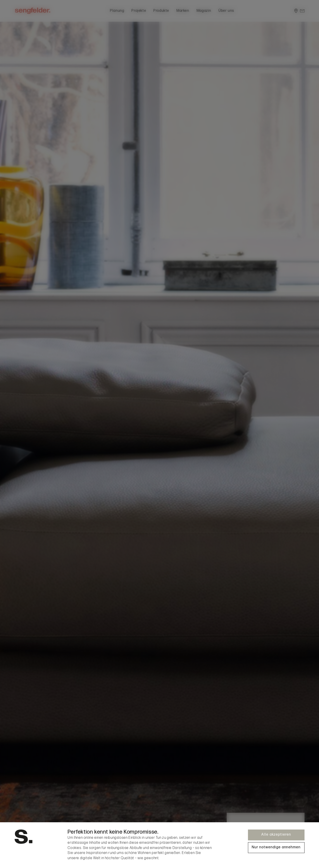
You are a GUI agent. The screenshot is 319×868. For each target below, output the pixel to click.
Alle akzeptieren (276, 835)
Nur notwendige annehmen (276, 847)
